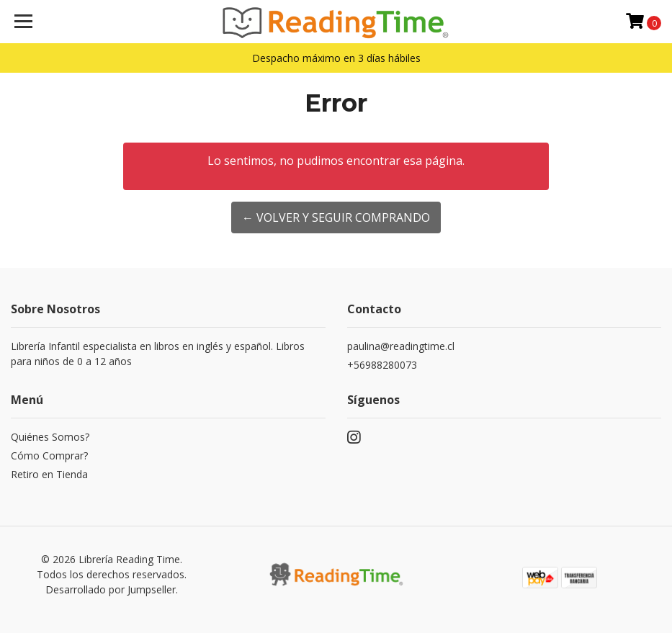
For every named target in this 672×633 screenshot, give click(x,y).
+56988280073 (382, 365)
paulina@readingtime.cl (401, 346)
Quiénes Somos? (50, 437)
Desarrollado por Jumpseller (111, 589)
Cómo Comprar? (49, 455)
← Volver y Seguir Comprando (336, 217)
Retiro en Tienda (49, 474)
